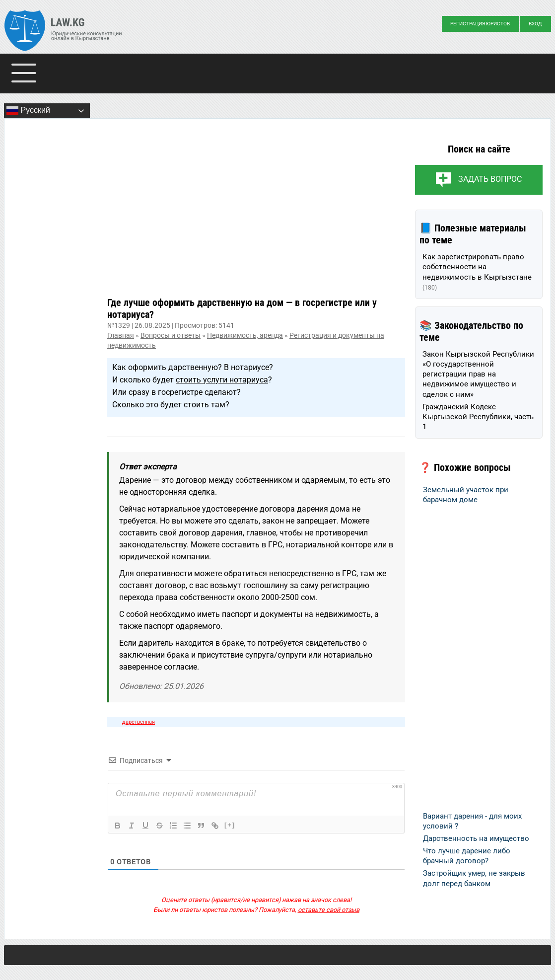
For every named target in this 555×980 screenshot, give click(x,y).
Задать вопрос (490, 179)
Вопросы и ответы (171, 335)
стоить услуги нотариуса (222, 380)
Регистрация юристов (480, 24)
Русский (28, 111)
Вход (535, 24)
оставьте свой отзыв (329, 910)
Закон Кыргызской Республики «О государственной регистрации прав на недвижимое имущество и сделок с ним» (478, 374)
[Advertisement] (256, 216)
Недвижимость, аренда (245, 335)
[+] (230, 825)
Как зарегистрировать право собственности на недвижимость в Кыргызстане (477, 272)
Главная (121, 335)
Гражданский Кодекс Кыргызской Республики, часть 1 (478, 417)
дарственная (139, 722)
